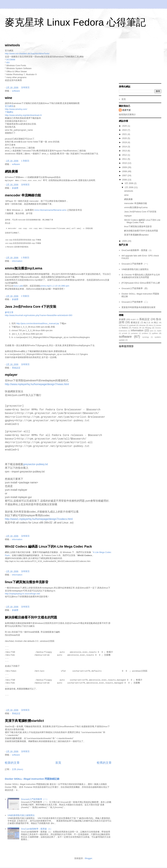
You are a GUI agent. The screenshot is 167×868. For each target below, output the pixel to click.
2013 (125, 151)
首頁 (58, 763)
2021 (125, 134)
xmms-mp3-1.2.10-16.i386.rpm (55, 286)
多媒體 (15, 188)
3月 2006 (129, 183)
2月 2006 (129, 187)
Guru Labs (18, 286)
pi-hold (125, 333)
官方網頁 (9, 106)
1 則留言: (26, 161)
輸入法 (147, 322)
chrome (142, 325)
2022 (125, 130)
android (132, 325)
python (155, 333)
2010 (125, 163)
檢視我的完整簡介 (127, 114)
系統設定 (16, 368)
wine (8, 98)
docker (159, 325)
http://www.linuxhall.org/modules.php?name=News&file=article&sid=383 (39, 315)
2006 (125, 180)
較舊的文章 (104, 763)
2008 (125, 171)
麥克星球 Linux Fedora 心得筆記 (75, 22)
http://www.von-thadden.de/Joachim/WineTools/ (27, 54)
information (17, 261)
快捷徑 (133, 320)
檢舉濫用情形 (126, 346)
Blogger (89, 858)
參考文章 (9, 312)
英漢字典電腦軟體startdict (24, 721)
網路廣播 (11, 171)
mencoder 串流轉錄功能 (23, 195)
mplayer (11, 375)
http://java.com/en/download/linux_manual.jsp (38, 323)
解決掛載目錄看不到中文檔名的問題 (31, 617)
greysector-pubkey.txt (36, 464)
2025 (125, 126)
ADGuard (122, 325)
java (152, 331)
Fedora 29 (137, 328)
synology (146, 337)
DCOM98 (11, 60)
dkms (151, 325)
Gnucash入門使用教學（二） (135, 302)
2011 (125, 159)
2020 (125, 138)
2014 (125, 147)
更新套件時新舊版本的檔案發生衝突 (138, 307)
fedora (125, 328)
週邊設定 (135, 322)
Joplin (159, 331)
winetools (12, 45)
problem (145, 333)
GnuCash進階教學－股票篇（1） (37, 829)
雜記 (156, 322)
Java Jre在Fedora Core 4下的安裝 (31, 307)
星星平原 (126, 110)
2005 (125, 241)
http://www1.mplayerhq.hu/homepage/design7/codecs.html (39, 519)
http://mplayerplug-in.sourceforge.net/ (22, 594)
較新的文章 (12, 763)
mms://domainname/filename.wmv (50, 210)
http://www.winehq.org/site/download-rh (23, 115)
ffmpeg (148, 328)
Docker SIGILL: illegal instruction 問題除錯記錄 (32, 779)
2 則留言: (26, 296)
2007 (125, 175)
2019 (125, 142)
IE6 (8, 63)
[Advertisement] (140, 61)
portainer (134, 333)
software (16, 91)
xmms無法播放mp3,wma (24, 268)
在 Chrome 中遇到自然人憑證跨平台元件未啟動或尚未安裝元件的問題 (141, 276)
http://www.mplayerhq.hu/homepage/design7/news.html (37, 384)
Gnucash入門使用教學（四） (135, 288)
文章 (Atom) (18, 769)
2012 (125, 155)
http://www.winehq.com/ (16, 109)
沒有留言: (26, 87)
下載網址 (9, 112)
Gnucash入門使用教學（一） (35, 799)
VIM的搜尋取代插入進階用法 (21, 815)
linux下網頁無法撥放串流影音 (27, 582)
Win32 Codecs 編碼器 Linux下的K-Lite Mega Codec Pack (48, 546)
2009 (125, 167)
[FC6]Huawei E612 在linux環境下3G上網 (141, 283)
